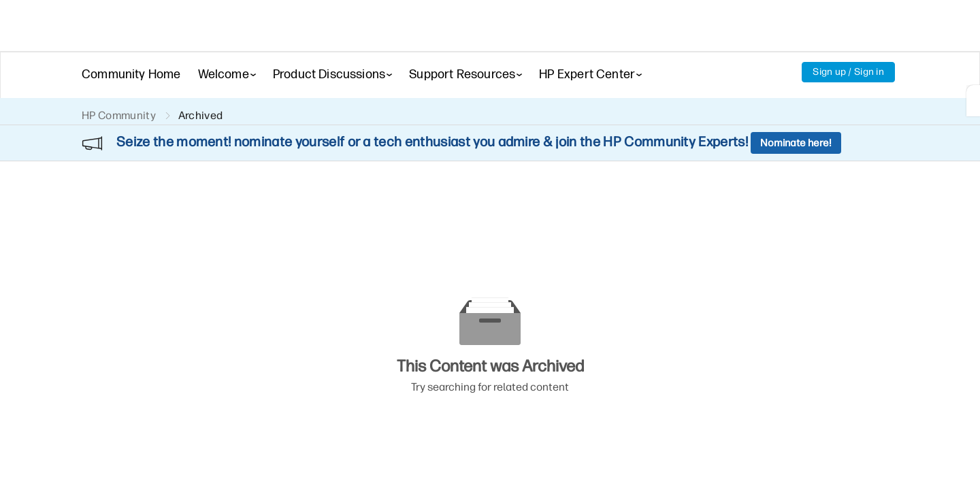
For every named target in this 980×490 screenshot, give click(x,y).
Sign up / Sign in (848, 72)
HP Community (119, 115)
